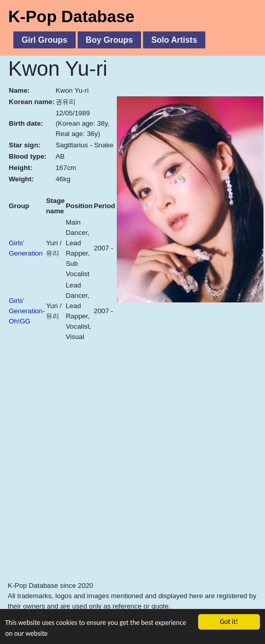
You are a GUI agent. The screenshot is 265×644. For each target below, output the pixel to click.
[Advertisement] (96, 481)
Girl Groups (45, 40)
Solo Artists (174, 40)
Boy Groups (110, 40)
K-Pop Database (71, 16)
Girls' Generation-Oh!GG (27, 311)
